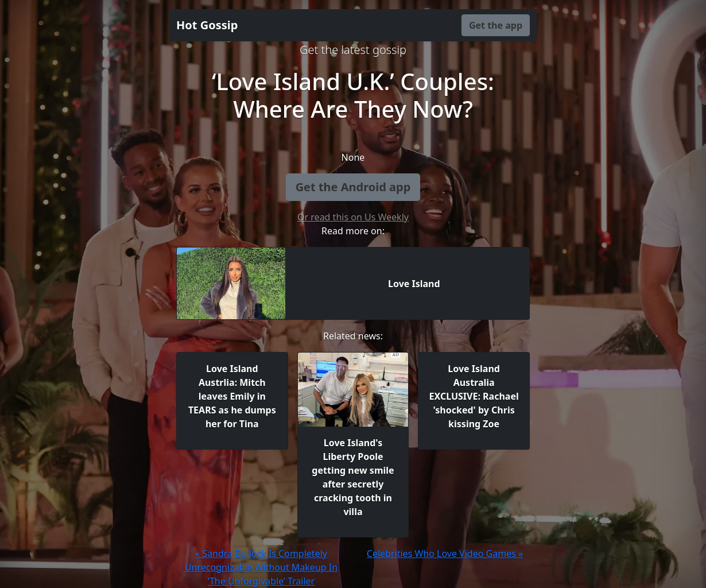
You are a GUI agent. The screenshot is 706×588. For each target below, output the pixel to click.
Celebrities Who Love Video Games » (445, 554)
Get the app (496, 25)
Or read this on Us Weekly (353, 217)
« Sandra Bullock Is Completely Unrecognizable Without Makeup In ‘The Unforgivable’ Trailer (261, 567)
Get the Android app (353, 187)
